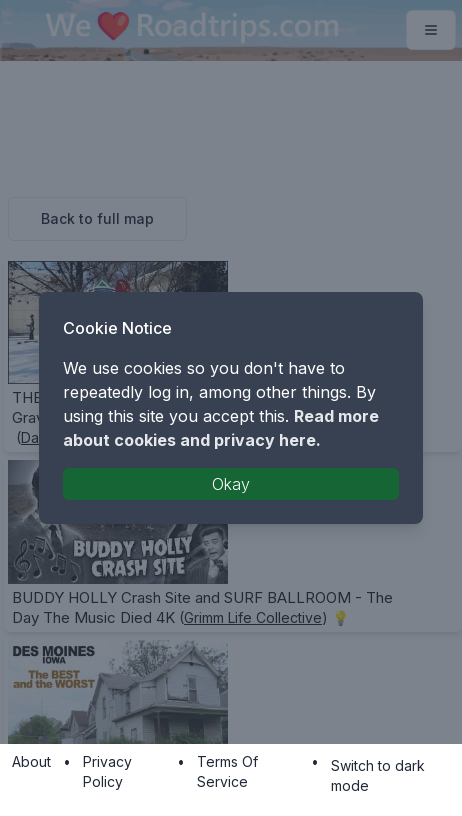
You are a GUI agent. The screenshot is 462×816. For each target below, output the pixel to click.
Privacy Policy (107, 771)
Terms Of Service (227, 771)
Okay (231, 484)
